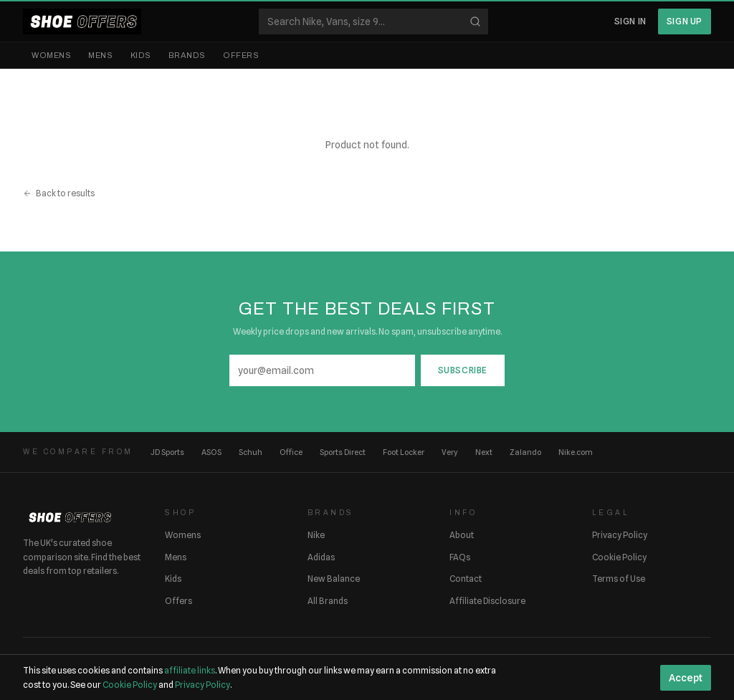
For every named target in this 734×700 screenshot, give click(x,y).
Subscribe (463, 370)
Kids (141, 55)
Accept (686, 678)
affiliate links (190, 670)
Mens (100, 55)
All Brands (328, 601)
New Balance (334, 579)
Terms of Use (619, 579)
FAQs (460, 557)
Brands (187, 55)
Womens (51, 55)
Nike (316, 535)
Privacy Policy (620, 535)
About (462, 535)
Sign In (630, 21)
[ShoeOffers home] (82, 21)
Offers (241, 55)
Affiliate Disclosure (487, 601)
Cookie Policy (619, 557)
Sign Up (685, 21)
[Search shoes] (373, 21)
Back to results (59, 193)
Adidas (321, 557)
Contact (466, 579)
